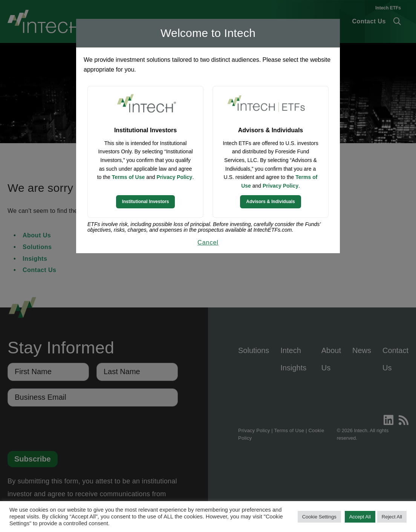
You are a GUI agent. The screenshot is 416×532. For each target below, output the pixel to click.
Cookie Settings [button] (319, 517)
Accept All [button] (360, 517)
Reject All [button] (392, 517)
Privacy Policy (174, 177)
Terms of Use (128, 177)
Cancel (208, 242)
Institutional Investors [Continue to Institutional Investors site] (146, 202)
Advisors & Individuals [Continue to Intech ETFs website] (270, 202)
